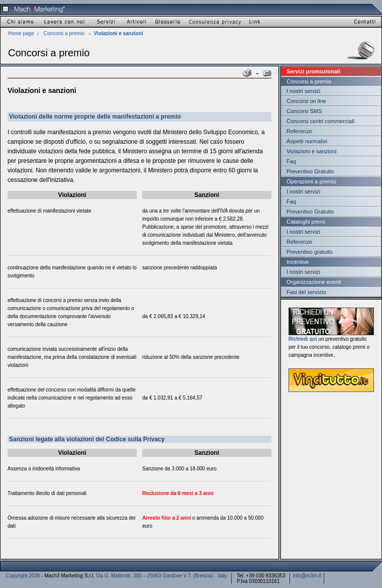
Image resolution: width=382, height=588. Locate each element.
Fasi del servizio (306, 292)
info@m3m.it (307, 576)
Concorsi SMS (304, 111)
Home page (21, 33)
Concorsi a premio (64, 33)
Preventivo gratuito (310, 252)
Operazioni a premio (311, 181)
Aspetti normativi (307, 141)
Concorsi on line (306, 101)
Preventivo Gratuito (310, 171)
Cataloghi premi (306, 222)
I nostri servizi (303, 91)
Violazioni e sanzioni (311, 151)
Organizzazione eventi (314, 282)
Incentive (298, 262)
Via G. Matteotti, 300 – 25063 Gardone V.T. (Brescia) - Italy (162, 576)
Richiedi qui (303, 339)
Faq (291, 161)
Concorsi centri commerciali (320, 121)
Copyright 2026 (23, 576)
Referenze (299, 131)
